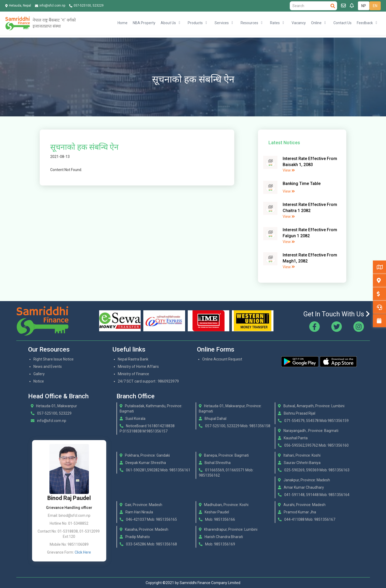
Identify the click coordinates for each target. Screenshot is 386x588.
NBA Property (144, 23)
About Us (168, 23)
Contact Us (342, 23)
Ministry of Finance (133, 374)
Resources (249, 23)
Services (222, 23)
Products (195, 23)
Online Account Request (222, 359)
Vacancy (299, 23)
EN (375, 6)
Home (123, 23)
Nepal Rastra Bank (133, 359)
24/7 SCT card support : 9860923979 (148, 381)
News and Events (48, 367)
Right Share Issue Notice (54, 359)
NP (364, 6)
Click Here (83, 552)
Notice (39, 381)
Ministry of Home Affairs (138, 367)
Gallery (39, 374)
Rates (275, 23)
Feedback (365, 23)
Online (316, 23)
